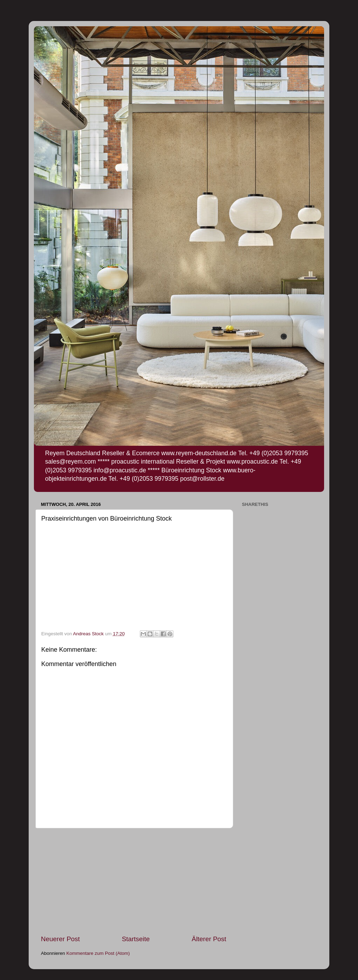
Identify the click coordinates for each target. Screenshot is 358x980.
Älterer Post (209, 939)
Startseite (136, 939)
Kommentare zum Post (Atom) (98, 953)
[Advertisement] (134, 881)
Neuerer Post (60, 939)
